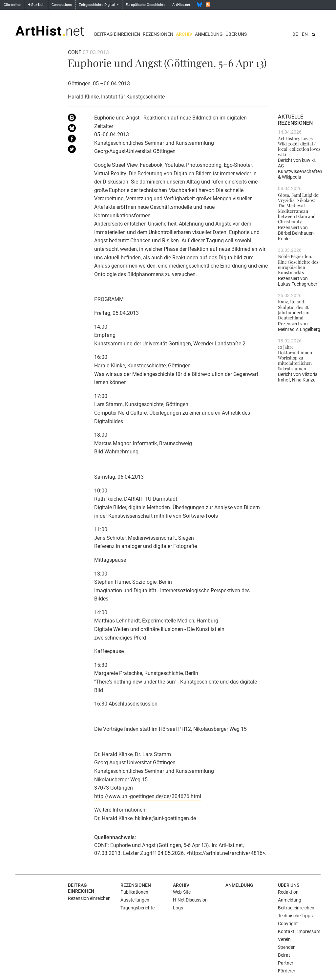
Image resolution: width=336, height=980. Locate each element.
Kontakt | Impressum (299, 931)
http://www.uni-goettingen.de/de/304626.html (148, 796)
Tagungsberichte (137, 908)
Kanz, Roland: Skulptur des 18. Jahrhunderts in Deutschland (294, 309)
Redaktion (288, 892)
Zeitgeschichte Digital (97, 5)
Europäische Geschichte (146, 5)
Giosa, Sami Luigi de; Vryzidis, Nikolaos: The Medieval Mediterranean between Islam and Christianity (299, 208)
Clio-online (12, 5)
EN (305, 34)
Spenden (287, 947)
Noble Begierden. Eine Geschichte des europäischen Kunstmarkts (298, 264)
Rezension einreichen (89, 898)
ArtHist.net (181, 5)
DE (295, 34)
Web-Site (182, 892)
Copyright (288, 924)
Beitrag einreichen (117, 34)
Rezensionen (158, 34)
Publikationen (134, 892)
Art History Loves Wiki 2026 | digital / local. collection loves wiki (299, 146)
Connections (62, 5)
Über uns (236, 34)
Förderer (287, 971)
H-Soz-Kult (36, 5)
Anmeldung (209, 34)
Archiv (184, 34)
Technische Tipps (295, 916)
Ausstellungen (135, 900)
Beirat (284, 955)
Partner (286, 963)
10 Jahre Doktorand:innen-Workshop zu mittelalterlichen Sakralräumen (296, 357)
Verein (284, 939)
